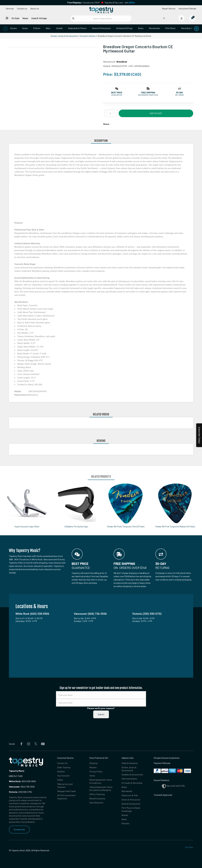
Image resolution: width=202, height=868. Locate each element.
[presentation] (6, 29)
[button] (117, 93)
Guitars (13, 28)
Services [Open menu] (10, 8)
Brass (141, 28)
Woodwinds (154, 28)
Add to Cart (156, 113)
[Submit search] (73, 18)
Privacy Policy (96, 771)
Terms (92, 776)
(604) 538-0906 (22, 781)
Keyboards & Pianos (77, 28)
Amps (25, 28)
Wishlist (61, 771)
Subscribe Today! (199, 435)
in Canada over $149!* (84, 3)
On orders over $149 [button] (148, 95)
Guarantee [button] (117, 95)
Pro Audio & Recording (132, 783)
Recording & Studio (190, 28)
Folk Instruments (129, 779)
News (25, 18)
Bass (48, 28)
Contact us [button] (22, 8)
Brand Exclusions (97, 799)
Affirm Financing (97, 794)
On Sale (15, 18)
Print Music (170, 28)
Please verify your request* (101, 708)
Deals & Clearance (130, 763)
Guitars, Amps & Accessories (64, 36)
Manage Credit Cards (66, 791)
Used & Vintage (39, 18)
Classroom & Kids (130, 795)
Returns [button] (179, 95)
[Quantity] (111, 113)
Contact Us (19, 829)
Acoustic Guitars (88, 36)
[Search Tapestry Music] (101, 19)
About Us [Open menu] (35, 8)
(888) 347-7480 (16, 776)
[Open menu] (7, 18)
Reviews (126, 824)
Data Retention (96, 803)
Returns (93, 767)
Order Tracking (64, 767)
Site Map (189, 847)
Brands (125, 815)
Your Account (63, 776)
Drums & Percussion (101, 28)
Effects (37, 28)
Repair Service (169, 8)
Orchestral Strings (124, 28)
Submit (101, 714)
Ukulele (59, 28)
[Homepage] (101, 10)
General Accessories (131, 804)
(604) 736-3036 (22, 787)
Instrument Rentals (187, 8)
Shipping (93, 763)
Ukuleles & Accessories (132, 775)
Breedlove (122, 62)
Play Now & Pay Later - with (120, 3)
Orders (60, 780)
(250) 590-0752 (20, 792)
